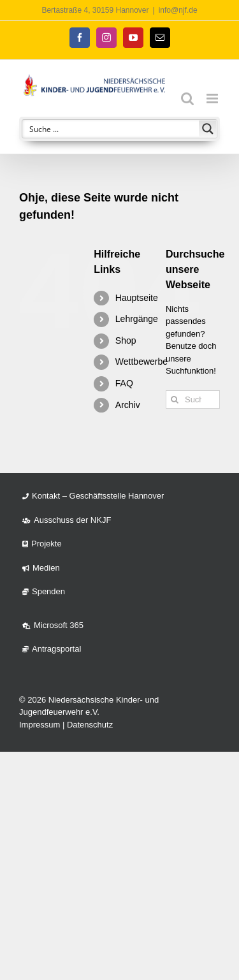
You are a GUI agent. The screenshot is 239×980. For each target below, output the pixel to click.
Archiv (128, 405)
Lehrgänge (137, 319)
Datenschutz (90, 725)
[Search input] (111, 129)
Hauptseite (137, 298)
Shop (126, 340)
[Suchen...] (193, 399)
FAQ (124, 383)
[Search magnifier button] (208, 129)
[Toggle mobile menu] (213, 99)
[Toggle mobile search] (187, 99)
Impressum (40, 725)
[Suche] (175, 399)
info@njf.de (178, 10)
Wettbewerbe (141, 362)
